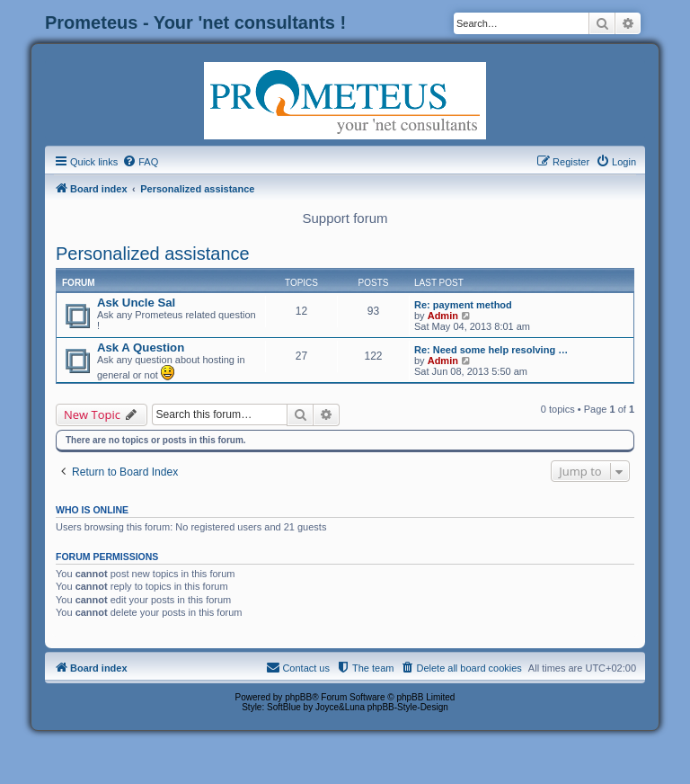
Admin (443, 316)
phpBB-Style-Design (408, 707)
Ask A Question (141, 347)
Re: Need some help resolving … (491, 350)
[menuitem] (140, 162)
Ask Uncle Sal (136, 303)
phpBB (298, 697)
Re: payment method (463, 305)
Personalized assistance (153, 254)
